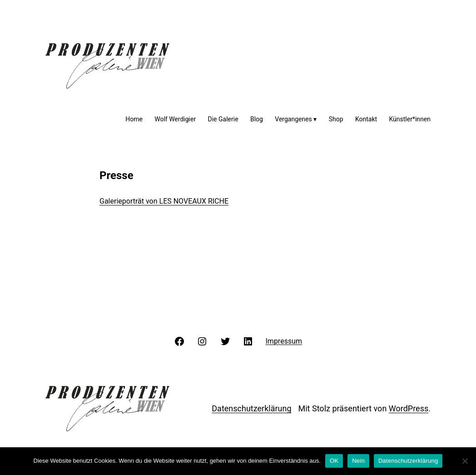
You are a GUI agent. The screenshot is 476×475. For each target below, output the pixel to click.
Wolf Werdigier (175, 119)
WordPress (409, 408)
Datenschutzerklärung (251, 408)
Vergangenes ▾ (296, 119)
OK (334, 461)
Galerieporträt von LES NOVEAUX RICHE (164, 201)
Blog (257, 119)
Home (134, 119)
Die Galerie (223, 119)
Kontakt (366, 119)
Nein (358, 461)
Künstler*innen (410, 119)
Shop (336, 119)
